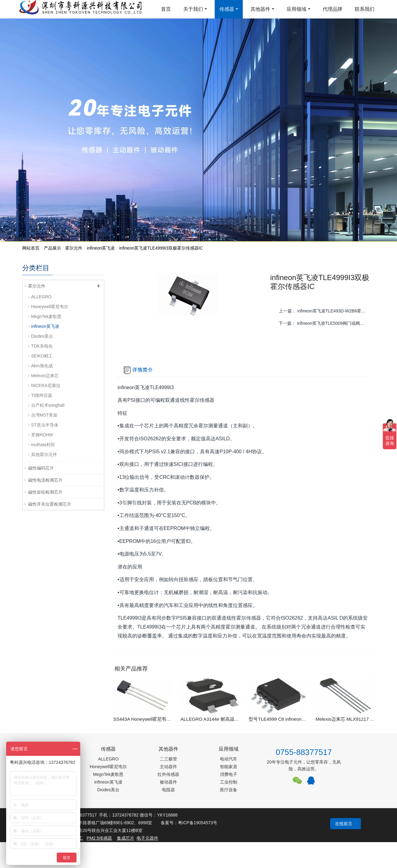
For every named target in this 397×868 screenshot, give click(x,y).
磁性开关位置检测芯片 (50, 504)
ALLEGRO (41, 297)
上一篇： (325, 311)
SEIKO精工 (42, 356)
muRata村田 (43, 445)
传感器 (227, 9)
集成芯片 (126, 838)
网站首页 (31, 248)
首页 (166, 9)
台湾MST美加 (44, 415)
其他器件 (260, 9)
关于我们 (193, 9)
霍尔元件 (74, 248)
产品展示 (52, 248)
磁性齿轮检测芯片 (45, 492)
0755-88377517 (304, 752)
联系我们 (365, 9)
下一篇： (325, 323)
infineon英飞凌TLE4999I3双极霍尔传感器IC (161, 248)
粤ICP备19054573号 (198, 823)
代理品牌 (333, 9)
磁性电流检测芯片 (45, 480)
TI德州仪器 (42, 395)
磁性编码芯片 (41, 468)
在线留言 (344, 824)
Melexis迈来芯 (45, 376)
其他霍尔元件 (44, 454)
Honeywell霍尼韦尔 (50, 307)
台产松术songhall (48, 405)
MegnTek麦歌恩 (46, 316)
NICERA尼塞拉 (46, 385)
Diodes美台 (42, 336)
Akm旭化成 (42, 366)
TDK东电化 (42, 346)
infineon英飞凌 (101, 248)
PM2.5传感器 (99, 838)
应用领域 (296, 9)
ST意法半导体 (45, 425)
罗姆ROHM (42, 435)
